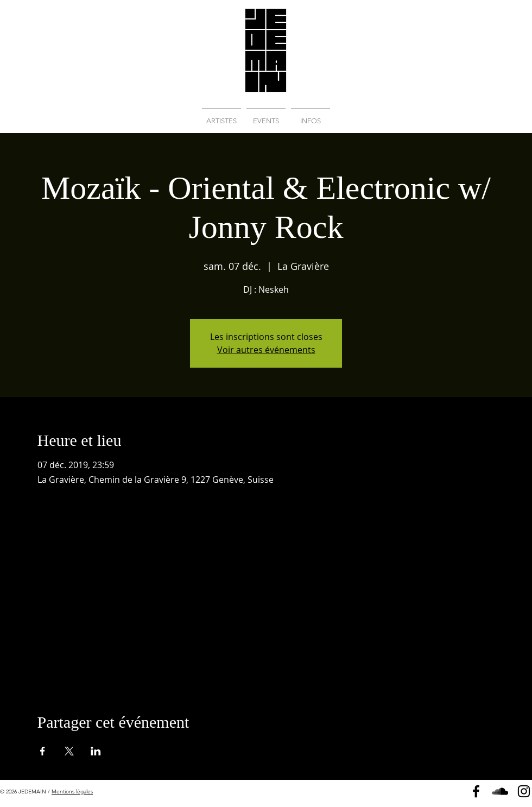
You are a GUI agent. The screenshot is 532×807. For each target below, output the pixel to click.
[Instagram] (524, 791)
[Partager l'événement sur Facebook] (43, 751)
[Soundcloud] (500, 791)
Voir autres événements (266, 350)
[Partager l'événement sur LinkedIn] (96, 751)
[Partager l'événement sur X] (69, 751)
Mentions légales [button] (72, 792)
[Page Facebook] (476, 791)
